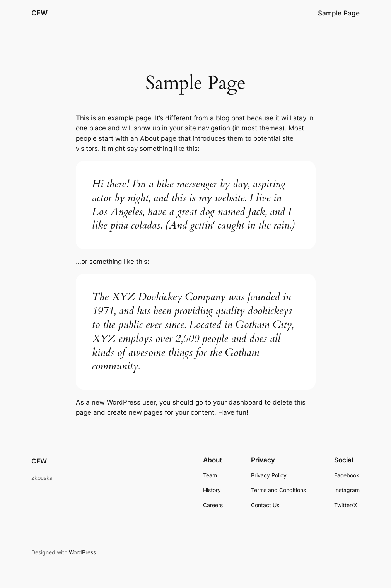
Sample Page (339, 13)
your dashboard (238, 402)
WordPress (82, 552)
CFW (39, 13)
